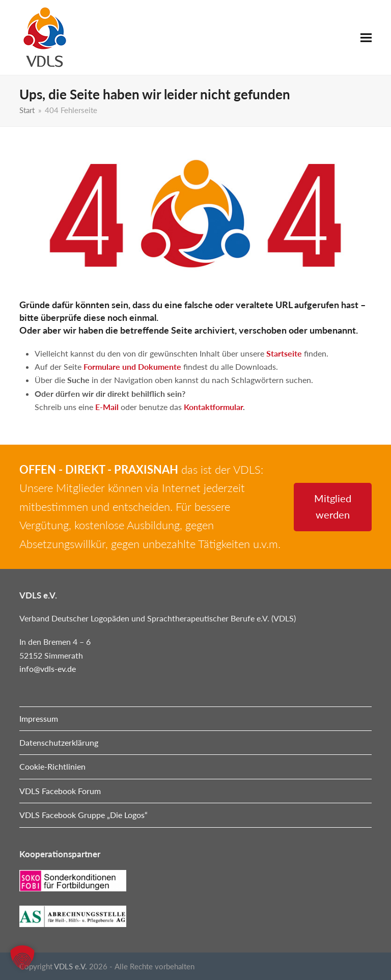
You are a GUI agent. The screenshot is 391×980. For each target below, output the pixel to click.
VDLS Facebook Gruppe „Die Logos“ (83, 815)
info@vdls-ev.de (48, 669)
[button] (366, 37)
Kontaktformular (213, 407)
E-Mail (107, 407)
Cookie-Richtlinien (52, 766)
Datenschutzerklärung (59, 742)
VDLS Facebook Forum (60, 791)
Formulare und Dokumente (132, 366)
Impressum (39, 718)
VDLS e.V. (71, 966)
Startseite (284, 353)
